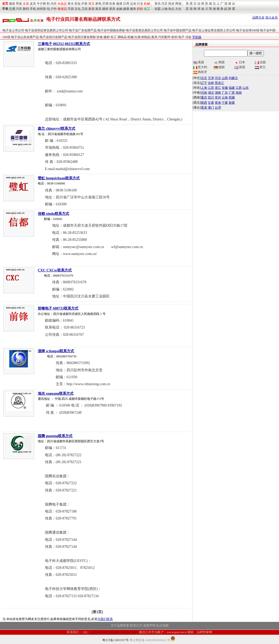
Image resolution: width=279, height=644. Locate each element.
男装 (19, 4)
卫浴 (85, 9)
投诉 (171, 4)
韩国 (219, 62)
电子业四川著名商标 (82, 37)
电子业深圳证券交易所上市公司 (46, 30)
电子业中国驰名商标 (111, 30)
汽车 (19, 9)
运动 (133, 4)
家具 (98, 9)
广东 (225, 93)
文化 (78, 9)
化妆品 (62, 4)
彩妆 (78, 4)
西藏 (232, 98)
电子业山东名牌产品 (25, 37)
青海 (218, 103)
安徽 (225, 88)
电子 (181, 37)
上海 (204, 88)
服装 (12, 4)
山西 (225, 78)
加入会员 (272, 17)
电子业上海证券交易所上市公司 (214, 30)
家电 (98, 4)
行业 (140, 4)
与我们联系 (105, 619)
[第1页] (97, 612)
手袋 (71, 9)
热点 (171, 9)
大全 (178, 9)
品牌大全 (258, 17)
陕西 (204, 103)
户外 (54, 9)
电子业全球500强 (248, 30)
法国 (260, 62)
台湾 (218, 108)
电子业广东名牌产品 (83, 30)
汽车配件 (164, 37)
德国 (219, 67)
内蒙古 (233, 78)
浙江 (218, 88)
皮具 (33, 4)
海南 (239, 93)
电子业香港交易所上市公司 (144, 30)
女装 (26, 4)
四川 (211, 98)
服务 (133, 9)
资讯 (157, 4)
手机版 (197, 37)
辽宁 (204, 83)
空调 (105, 4)
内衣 (54, 4)
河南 (204, 93)
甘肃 (211, 103)
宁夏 (225, 103)
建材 (105, 9)
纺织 (174, 37)
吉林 (211, 83)
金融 (119, 9)
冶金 (188, 37)
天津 (211, 78)
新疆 (232, 103)
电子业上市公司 (13, 30)
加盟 (157, 9)
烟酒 (119, 4)
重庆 (204, 98)
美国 (199, 62)
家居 (91, 9)
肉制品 (146, 37)
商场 (178, 4)
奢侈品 (62, 9)
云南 (225, 98)
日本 (240, 62)
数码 (26, 9)
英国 (240, 67)
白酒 (137, 37)
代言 (164, 4)
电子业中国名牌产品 (178, 30)
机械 (147, 4)
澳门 (211, 108)
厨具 (112, 9)
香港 (204, 108)
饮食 (112, 4)
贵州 (218, 98)
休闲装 (41, 9)
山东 (246, 88)
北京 (204, 78)
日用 (126, 4)
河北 (218, 78)
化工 (114, 37)
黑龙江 (219, 83)
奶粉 (140, 9)
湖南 (218, 93)
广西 (232, 93)
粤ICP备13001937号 (115, 640)
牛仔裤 (41, 4)
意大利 (200, 67)
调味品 (122, 37)
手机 (33, 9)
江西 (239, 88)
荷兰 (260, 67)
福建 (232, 88)
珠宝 (91, 4)
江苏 (211, 88)
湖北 (211, 93)
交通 (12, 9)
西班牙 (200, 72)
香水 (71, 4)
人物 (164, 9)
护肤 (85, 4)
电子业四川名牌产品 (53, 37)
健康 (126, 9)
